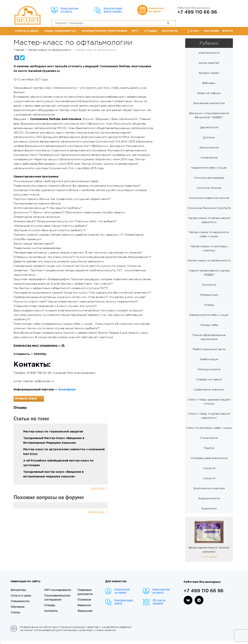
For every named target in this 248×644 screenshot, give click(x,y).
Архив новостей (209, 63)
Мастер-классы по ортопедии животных (209, 248)
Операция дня (209, 295)
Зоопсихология (209, 148)
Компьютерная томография (105, 31)
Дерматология (209, 127)
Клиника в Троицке (209, 188)
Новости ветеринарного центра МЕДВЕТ (209, 273)
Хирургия (209, 468)
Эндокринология (209, 498)
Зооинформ (67, 390)
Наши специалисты (60, 31)
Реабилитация (209, 359)
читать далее (209, 557)
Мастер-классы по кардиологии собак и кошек (209, 234)
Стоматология (209, 438)
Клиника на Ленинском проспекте (209, 208)
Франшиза (85, 611)
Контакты (170, 31)
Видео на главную (209, 93)
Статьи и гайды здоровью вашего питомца (209, 402)
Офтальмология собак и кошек (209, 315)
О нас (194, 31)
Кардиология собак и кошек (209, 168)
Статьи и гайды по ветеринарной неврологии (209, 416)
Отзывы (151, 31)
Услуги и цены (26, 31)
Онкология (209, 285)
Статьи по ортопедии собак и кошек (209, 428)
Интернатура (209, 158)
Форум (227, 31)
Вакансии (84, 605)
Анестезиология (209, 53)
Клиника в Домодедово (209, 178)
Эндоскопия (209, 508)
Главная (19, 50)
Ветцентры (18, 590)
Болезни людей (209, 73)
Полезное (84, 600)
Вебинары (209, 83)
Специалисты (20, 601)
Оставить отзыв (26, 399)
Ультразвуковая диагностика (209, 458)
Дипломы (209, 137)
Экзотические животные (209, 488)
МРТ (135, 31)
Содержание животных (209, 390)
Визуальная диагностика (209, 103)
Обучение (211, 31)
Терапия (209, 448)
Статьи (15, 612)
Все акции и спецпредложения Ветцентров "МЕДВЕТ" (209, 115)
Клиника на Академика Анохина (209, 198)
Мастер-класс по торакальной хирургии (53, 432)
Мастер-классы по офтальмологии (50, 50)
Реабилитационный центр (209, 349)
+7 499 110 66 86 (197, 12)
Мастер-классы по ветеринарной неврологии (209, 220)
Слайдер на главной (209, 379)
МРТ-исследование (58, 590)
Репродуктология (209, 369)
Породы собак (209, 325)
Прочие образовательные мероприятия (209, 337)
